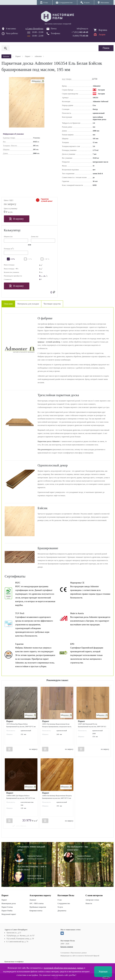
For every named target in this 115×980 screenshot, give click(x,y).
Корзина (103, 30)
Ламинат (33, 900)
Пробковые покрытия (38, 907)
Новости (89, 903)
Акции (102, 34)
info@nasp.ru (82, 29)
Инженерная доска (9, 903)
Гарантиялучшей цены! (47, 200)
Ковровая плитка (36, 911)
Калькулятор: (12, 230)
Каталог (6, 56)
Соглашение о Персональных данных (74, 953)
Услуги (60, 907)
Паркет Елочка (7, 907)
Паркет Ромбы (7, 911)
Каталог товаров (67, 947)
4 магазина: (11, 29)
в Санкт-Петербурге (35, 29)
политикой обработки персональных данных (64, 968)
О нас (60, 900)
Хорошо (103, 972)
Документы (62, 911)
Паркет (4, 900)
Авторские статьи (92, 900)
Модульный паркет (9, 914)
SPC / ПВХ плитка (37, 903)
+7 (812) (80, 32)
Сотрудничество (64, 903)
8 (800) (80, 36)
